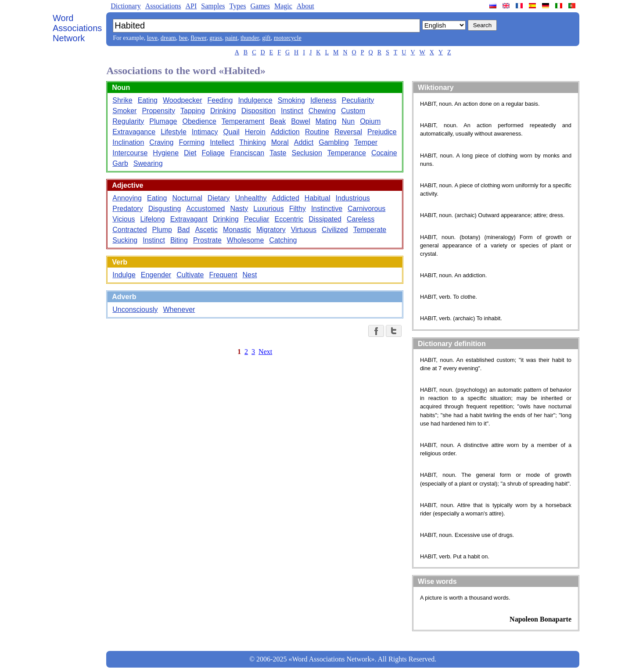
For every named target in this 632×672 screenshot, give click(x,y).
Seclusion (307, 153)
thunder (250, 38)
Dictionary (126, 6)
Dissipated (325, 219)
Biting (179, 240)
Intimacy (205, 132)
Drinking (223, 111)
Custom (353, 111)
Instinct (292, 111)
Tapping (193, 111)
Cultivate (190, 275)
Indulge (124, 275)
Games (260, 6)
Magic (283, 6)
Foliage (213, 153)
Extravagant (189, 219)
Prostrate (207, 240)
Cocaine (384, 153)
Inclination (128, 142)
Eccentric (289, 219)
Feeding (220, 100)
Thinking (252, 142)
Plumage (163, 121)
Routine (317, 132)
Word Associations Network (77, 28)
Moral (280, 142)
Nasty (239, 209)
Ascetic (206, 230)
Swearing (148, 163)
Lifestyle (174, 132)
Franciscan (247, 153)
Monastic (237, 230)
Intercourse (130, 153)
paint (231, 38)
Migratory (271, 230)
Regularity (128, 121)
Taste (278, 153)
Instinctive (327, 209)
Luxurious (268, 209)
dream (168, 38)
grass (216, 38)
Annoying (127, 198)
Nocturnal (187, 198)
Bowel (301, 121)
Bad (183, 230)
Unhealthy (251, 198)
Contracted (129, 230)
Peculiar (257, 219)
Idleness (323, 100)
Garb (120, 163)
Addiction (285, 132)
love (152, 38)
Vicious (124, 219)
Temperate (370, 230)
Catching (283, 240)
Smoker (124, 111)
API (191, 6)
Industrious (353, 198)
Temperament (243, 121)
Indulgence (255, 100)
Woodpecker (183, 100)
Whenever (179, 309)
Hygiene (166, 153)
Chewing (322, 111)
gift (266, 38)
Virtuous (304, 230)
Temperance (347, 153)
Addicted (286, 198)
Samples (213, 6)
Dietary (219, 198)
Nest (250, 275)
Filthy (298, 209)
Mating (326, 121)
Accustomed (205, 209)
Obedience (199, 121)
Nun (348, 121)
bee (183, 38)
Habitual (318, 198)
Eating (148, 100)
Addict (304, 142)
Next (265, 352)
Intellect (222, 142)
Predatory (127, 209)
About (305, 6)
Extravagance (134, 132)
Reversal (348, 132)
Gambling (334, 142)
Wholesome (245, 240)
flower (198, 38)
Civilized (335, 230)
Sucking (125, 240)
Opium (370, 121)
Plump (162, 230)
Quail (231, 132)
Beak (278, 121)
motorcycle (288, 38)
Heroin (255, 132)
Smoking (291, 100)
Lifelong (153, 219)
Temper (366, 142)
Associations (163, 6)
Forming (192, 142)
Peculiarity (358, 100)
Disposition (259, 111)
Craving (161, 142)
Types (237, 6)
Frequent (223, 275)
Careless (361, 219)
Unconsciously (135, 309)
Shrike (122, 100)
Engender (156, 275)
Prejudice (382, 132)
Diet (190, 153)
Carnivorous (366, 209)
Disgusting (165, 209)
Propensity (158, 111)
